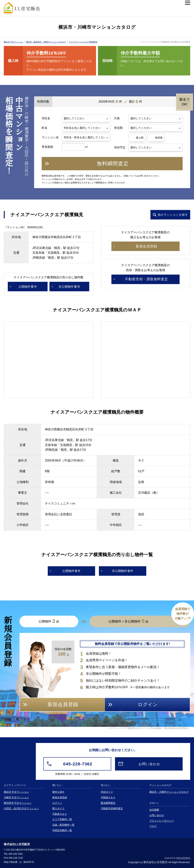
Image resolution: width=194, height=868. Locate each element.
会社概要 (154, 810)
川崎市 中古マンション (16, 798)
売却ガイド (107, 792)
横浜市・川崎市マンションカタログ (169, 792)
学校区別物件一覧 (62, 830)
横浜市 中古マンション (14, 42)
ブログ (153, 826)
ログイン (57, 803)
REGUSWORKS (183, 858)
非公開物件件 (69, 287)
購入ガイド (58, 809)
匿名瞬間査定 (108, 803)
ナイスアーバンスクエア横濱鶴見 (83, 42)
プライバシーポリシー (162, 821)
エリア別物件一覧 (62, 819)
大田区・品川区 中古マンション (21, 809)
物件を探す (58, 792)
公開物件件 (28, 287)
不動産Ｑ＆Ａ (60, 814)
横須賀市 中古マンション (18, 803)
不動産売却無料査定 (112, 809)
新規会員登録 (60, 798)
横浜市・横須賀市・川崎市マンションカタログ (46, 42)
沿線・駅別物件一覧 (63, 825)
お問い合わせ (157, 815)
